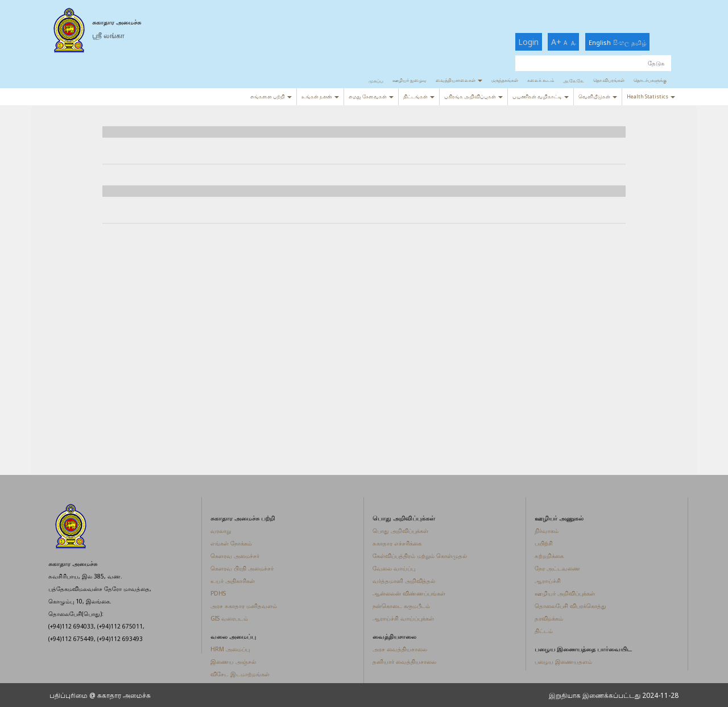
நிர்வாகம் (547, 531)
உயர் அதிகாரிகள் (233, 581)
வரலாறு (221, 531)
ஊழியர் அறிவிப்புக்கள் (565, 593)
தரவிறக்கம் (549, 618)
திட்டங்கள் (419, 96)
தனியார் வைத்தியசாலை (404, 661)
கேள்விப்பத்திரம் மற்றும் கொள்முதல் (420, 556)
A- (574, 43)
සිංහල (621, 42)
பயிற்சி (544, 543)
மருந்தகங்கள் (505, 80)
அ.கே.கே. (574, 80)
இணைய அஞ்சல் (233, 661)
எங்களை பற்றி (271, 96)
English (600, 42)
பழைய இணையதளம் (563, 661)
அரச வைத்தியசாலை (400, 649)
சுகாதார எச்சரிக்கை (397, 543)
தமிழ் (639, 42)
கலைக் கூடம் (541, 80)
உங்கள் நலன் (320, 96)
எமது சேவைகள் (371, 96)
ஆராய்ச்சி (548, 581)
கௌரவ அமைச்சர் (235, 556)
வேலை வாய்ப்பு (394, 568)
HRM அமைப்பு (230, 649)
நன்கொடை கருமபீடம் (401, 606)
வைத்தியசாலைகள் (459, 80)
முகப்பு (376, 80)
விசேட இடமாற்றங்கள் (240, 674)
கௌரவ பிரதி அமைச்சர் (242, 568)
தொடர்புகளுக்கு (650, 80)
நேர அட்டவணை (557, 568)
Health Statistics (651, 96)
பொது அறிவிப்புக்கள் (400, 531)
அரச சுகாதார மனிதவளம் (244, 606)
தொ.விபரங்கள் (609, 80)
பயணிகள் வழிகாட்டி (541, 96)
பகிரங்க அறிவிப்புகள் (473, 96)
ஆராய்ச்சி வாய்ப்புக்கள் (403, 618)
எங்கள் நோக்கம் (231, 543)
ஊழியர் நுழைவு (409, 80)
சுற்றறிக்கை (549, 556)
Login (528, 42)
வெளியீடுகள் (598, 96)
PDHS (218, 593)
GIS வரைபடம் (229, 618)
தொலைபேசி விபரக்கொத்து (570, 606)
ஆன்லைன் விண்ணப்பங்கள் (409, 593)
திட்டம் (544, 631)
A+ (556, 42)
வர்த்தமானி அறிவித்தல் (404, 581)
